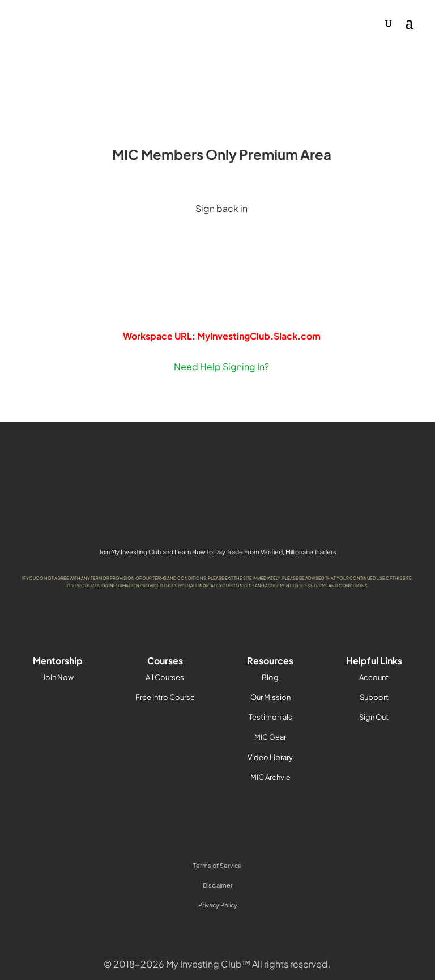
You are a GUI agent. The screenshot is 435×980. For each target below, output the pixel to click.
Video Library (270, 757)
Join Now (58, 677)
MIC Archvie (270, 777)
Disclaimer (218, 885)
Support (374, 697)
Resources (270, 661)
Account (374, 677)
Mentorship (58, 661)
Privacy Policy (218, 905)
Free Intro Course (165, 697)
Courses (165, 661)
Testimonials (270, 717)
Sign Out (374, 717)
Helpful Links (374, 661)
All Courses (165, 677)
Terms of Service (217, 865)
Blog (270, 677)
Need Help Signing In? (221, 366)
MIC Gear (270, 737)
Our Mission (270, 697)
